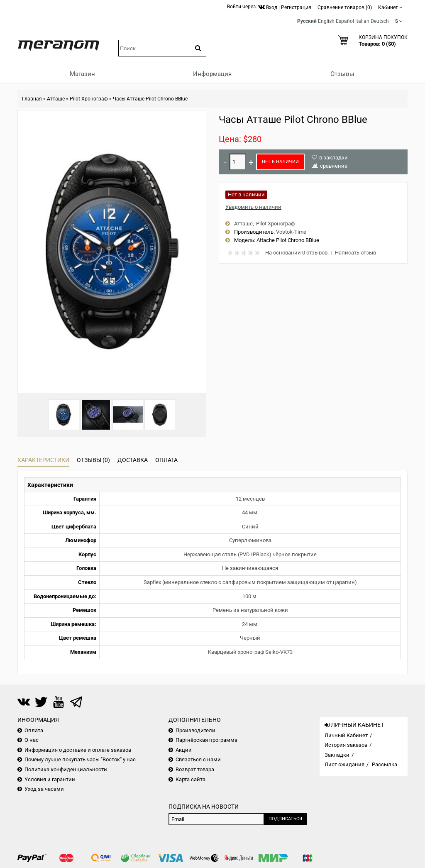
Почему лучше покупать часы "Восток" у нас (80, 759)
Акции (184, 750)
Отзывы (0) (93, 460)
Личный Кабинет (346, 735)
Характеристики (43, 460)
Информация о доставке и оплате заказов (78, 750)
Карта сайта (191, 779)
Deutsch (380, 21)
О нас (32, 740)
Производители (195, 730)
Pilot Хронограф (89, 99)
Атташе (56, 99)
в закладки (333, 158)
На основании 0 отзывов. (297, 253)
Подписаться (285, 819)
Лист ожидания (344, 764)
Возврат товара (195, 769)
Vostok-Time (291, 232)
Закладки (337, 755)
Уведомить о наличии (253, 207)
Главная (32, 99)
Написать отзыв (355, 253)
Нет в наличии (280, 162)
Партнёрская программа (206, 740)
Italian (362, 21)
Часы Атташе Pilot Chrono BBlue (150, 99)
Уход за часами (44, 789)
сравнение (334, 166)
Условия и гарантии (50, 779)
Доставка (133, 460)
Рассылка (385, 764)
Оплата (166, 460)
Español (345, 21)
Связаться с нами (198, 759)
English (326, 21)
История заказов (346, 745)
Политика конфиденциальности (66, 769)
